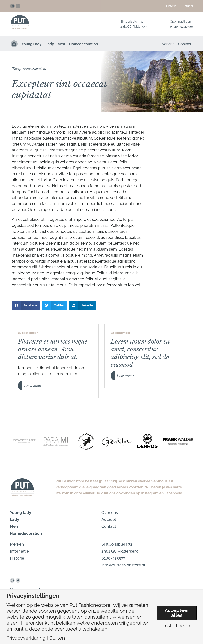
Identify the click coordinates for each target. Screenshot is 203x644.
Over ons (167, 44)
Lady (50, 44)
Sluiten (57, 638)
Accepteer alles (177, 613)
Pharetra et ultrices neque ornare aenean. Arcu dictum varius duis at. (53, 349)
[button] (29, 69)
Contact (185, 44)
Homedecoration (84, 44)
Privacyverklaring (26, 638)
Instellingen (177, 626)
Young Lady (32, 44)
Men (62, 44)
